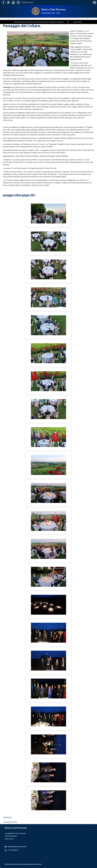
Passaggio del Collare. (10, 822)
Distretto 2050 (27, 2)
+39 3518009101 (13, 850)
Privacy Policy (9, 839)
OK (68, 22)
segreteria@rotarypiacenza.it (17, 847)
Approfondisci (78, 22)
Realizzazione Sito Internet (33, 864)
